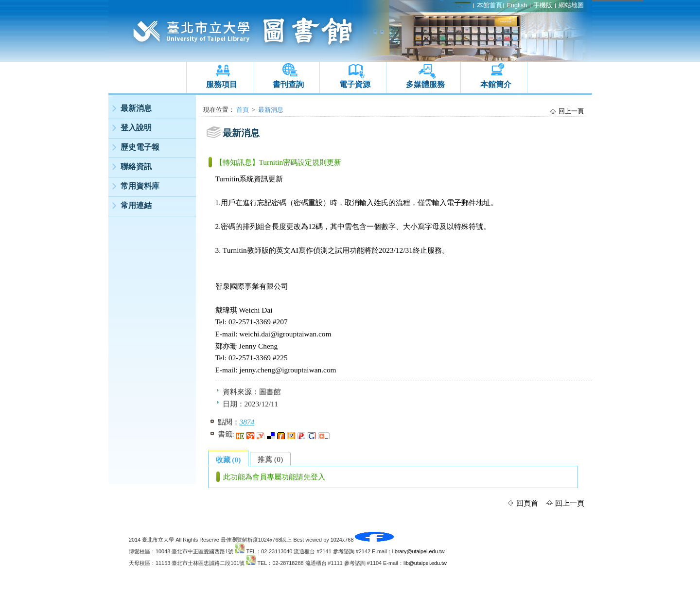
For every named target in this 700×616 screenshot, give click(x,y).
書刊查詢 (288, 84)
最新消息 (136, 108)
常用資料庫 (140, 186)
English (517, 5)
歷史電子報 (140, 147)
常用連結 (136, 205)
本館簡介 (496, 84)
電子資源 (355, 84)
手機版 (543, 5)
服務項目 (222, 84)
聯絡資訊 (136, 167)
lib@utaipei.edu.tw (425, 563)
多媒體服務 (425, 84)
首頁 (243, 110)
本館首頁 (490, 5)
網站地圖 (571, 5)
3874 (247, 422)
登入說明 (136, 128)
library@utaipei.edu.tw (419, 551)
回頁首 (527, 503)
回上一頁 (571, 111)
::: (110, 97)
